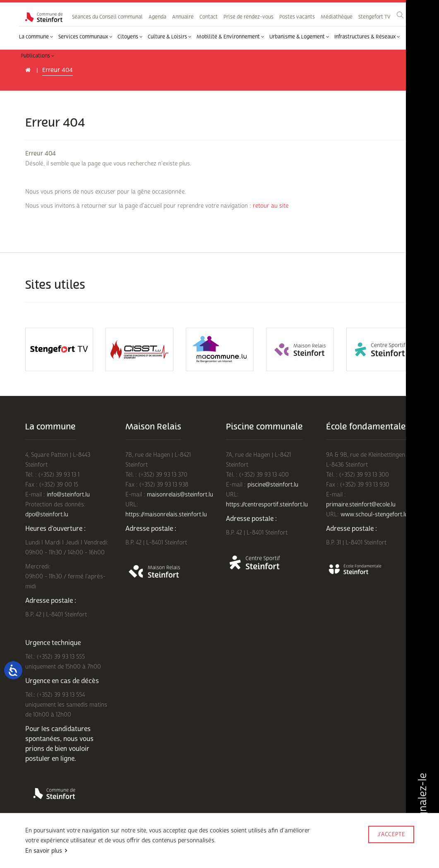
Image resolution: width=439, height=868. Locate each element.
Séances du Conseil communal (107, 17)
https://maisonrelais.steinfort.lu (166, 514)
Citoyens (130, 37)
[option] (59, 349)
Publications (38, 56)
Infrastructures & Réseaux (367, 37)
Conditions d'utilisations (53, 846)
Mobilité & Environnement (230, 37)
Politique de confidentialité (119, 846)
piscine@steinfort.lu (273, 485)
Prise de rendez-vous (248, 17)
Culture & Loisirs (170, 37)
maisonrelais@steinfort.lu (180, 495)
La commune (36, 37)
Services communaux (85, 37)
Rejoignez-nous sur (97, 857)
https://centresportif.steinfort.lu (267, 505)
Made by (391, 846)
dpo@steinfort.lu (47, 514)
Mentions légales (44, 857)
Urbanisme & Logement (299, 37)
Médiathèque (337, 17)
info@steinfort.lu (68, 495)
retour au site (271, 206)
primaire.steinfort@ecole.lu (361, 505)
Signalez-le (422, 804)
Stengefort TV (374, 17)
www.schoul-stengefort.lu (374, 514)
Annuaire (183, 17)
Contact (209, 17)
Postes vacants (297, 17)
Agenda (157, 17)
